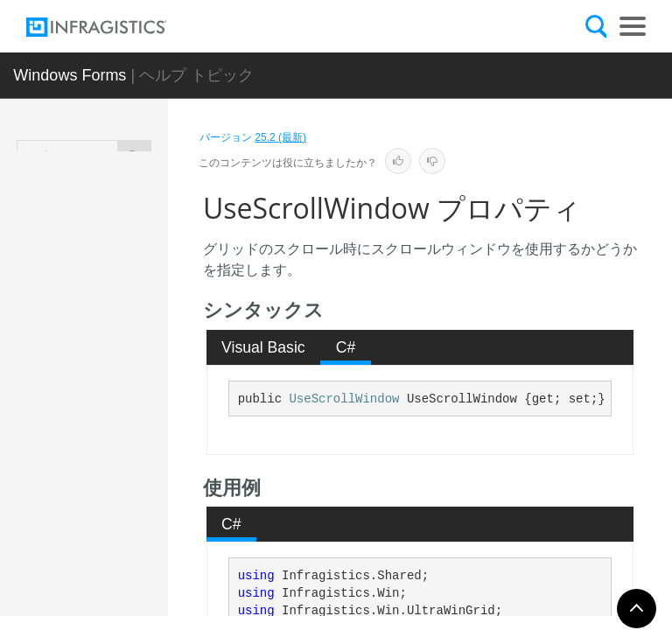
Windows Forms (70, 75)
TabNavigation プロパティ (146, 264)
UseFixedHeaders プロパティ (147, 474)
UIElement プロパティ (145, 365)
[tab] (264, 347)
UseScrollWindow (344, 399)
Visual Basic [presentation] (263, 347)
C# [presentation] (346, 347)
